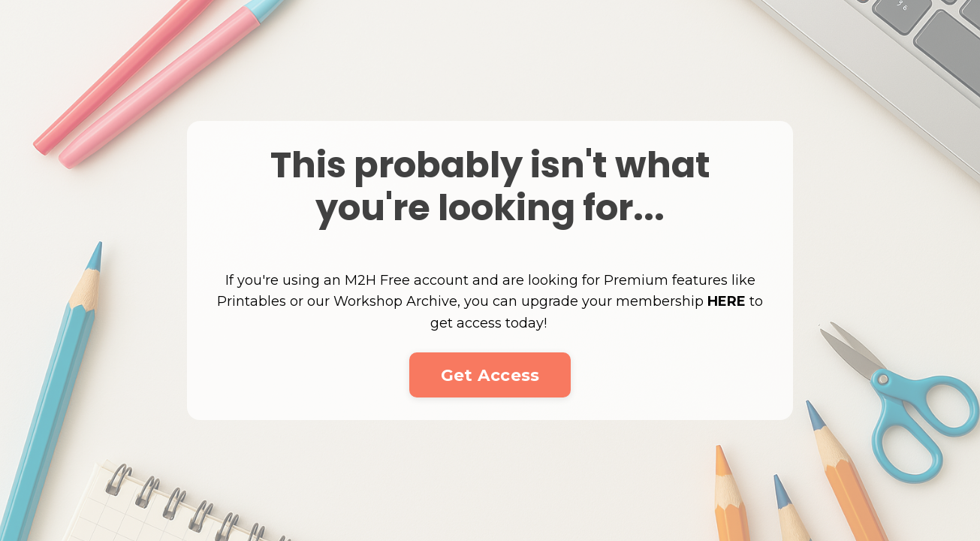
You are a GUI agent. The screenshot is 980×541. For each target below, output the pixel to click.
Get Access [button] (490, 375)
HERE (727, 301)
